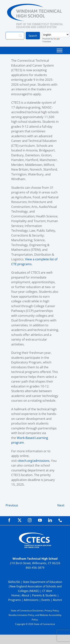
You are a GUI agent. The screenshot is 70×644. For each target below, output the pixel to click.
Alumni (57, 600)
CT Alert (47, 591)
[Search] (15, 36)
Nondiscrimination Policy (21, 615)
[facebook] (9, 520)
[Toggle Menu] (60, 50)
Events (46, 600)
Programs (14, 600)
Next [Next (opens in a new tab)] (61, 505)
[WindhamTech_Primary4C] (35, 5)
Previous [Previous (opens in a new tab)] (12, 505)
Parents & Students (44, 595)
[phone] (60, 520)
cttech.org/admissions (34, 461)
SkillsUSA (14, 582)
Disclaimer (38, 611)
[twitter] (20, 520)
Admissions (31, 600)
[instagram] (30, 520)
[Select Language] (56, 35)
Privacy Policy (52, 611)
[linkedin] (50, 520)
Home (15, 595)
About (25, 595)
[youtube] (40, 520)
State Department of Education (42, 582)
